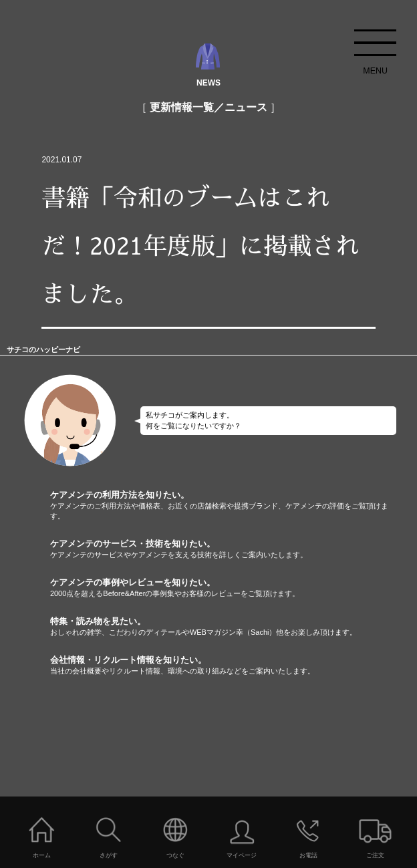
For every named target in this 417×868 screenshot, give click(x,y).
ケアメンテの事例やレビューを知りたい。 (234, 588)
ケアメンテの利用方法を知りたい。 (234, 505)
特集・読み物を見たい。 (234, 627)
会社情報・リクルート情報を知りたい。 (234, 666)
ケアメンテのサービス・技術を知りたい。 (234, 549)
